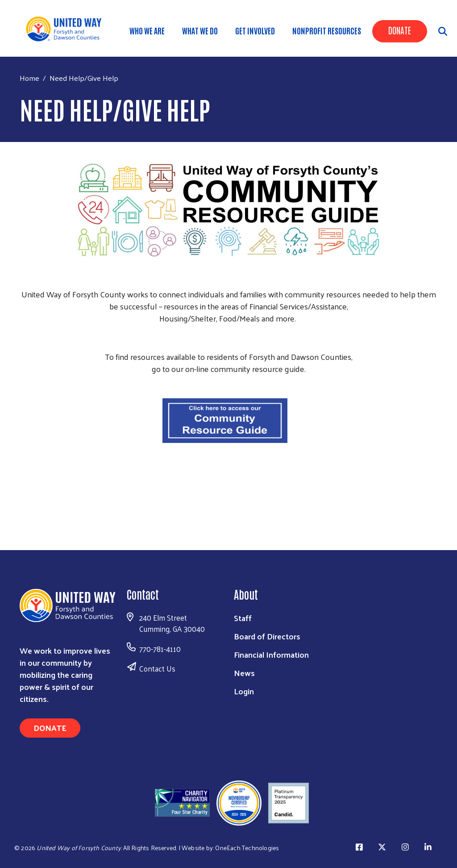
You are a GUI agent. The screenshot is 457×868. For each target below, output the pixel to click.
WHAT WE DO (200, 30)
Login (244, 691)
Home (29, 78)
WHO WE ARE (147, 30)
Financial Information (271, 654)
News (244, 673)
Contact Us (157, 668)
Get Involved (255, 30)
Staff (243, 618)
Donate (400, 30)
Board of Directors (267, 636)
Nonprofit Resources (327, 30)
